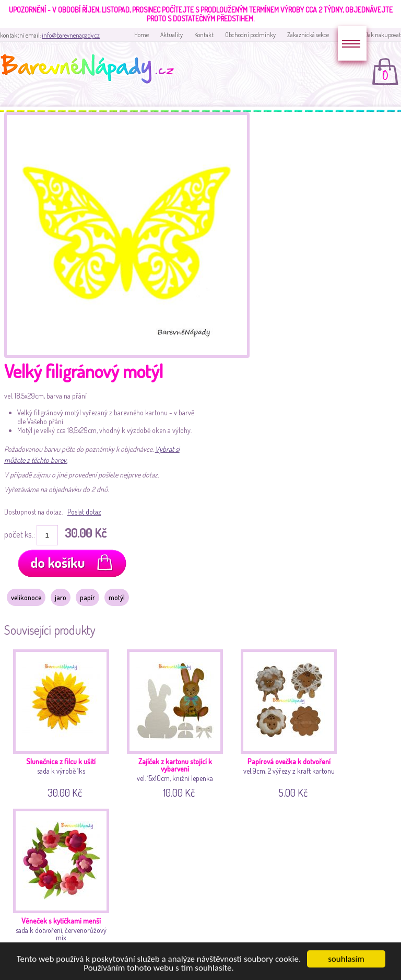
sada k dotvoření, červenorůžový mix (63, 882)
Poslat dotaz (84, 512)
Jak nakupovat (383, 35)
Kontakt (204, 35)
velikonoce (26, 597)
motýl (117, 597)
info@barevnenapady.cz (71, 35)
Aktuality (172, 35)
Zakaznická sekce (308, 35)
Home (141, 35)
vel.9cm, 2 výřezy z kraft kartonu (291, 722)
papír (87, 597)
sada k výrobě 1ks (63, 722)
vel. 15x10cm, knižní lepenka (177, 722)
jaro (61, 597)
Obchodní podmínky (250, 35)
